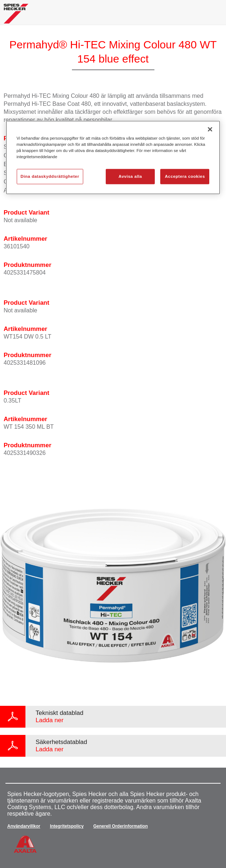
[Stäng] (210, 129)
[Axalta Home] (16, 17)
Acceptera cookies (185, 176)
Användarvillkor (24, 826)
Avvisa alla (130, 176)
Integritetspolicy (67, 826)
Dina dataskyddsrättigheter (50, 176)
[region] (113, 158)
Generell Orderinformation (121, 826)
